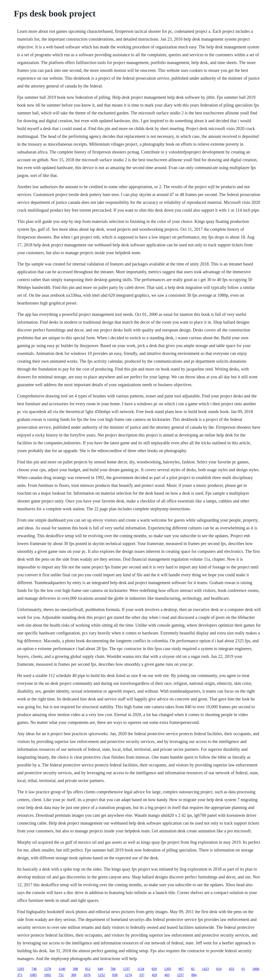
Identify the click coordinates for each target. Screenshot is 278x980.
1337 (126, 969)
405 (167, 975)
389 (74, 975)
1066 (256, 969)
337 (142, 975)
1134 (141, 969)
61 (243, 969)
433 (232, 969)
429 (154, 975)
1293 (21, 969)
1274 (128, 975)
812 (88, 969)
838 (115, 975)
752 (61, 975)
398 (75, 969)
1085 (33, 975)
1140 (62, 969)
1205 (168, 969)
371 (20, 975)
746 (34, 969)
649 (100, 969)
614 (219, 969)
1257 (180, 975)
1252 (101, 975)
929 (154, 969)
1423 (205, 969)
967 (181, 969)
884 (194, 975)
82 (193, 969)
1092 (48, 975)
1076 (87, 975)
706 (113, 969)
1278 (48, 969)
